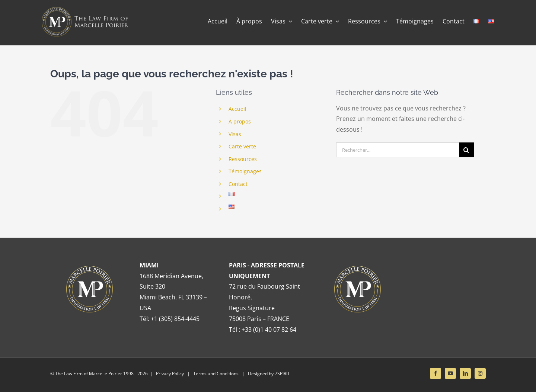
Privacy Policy (170, 374)
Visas (235, 134)
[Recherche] (466, 150)
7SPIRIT (282, 374)
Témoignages (245, 171)
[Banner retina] (87, 10)
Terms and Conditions (216, 374)
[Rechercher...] (398, 150)
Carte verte (242, 146)
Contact (238, 184)
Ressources (243, 159)
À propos (240, 121)
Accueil (237, 109)
